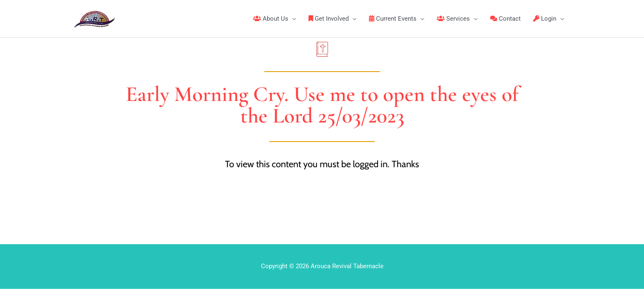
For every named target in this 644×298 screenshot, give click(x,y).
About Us (271, 19)
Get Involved (329, 19)
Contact (505, 19)
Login (545, 19)
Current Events (393, 19)
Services (453, 19)
